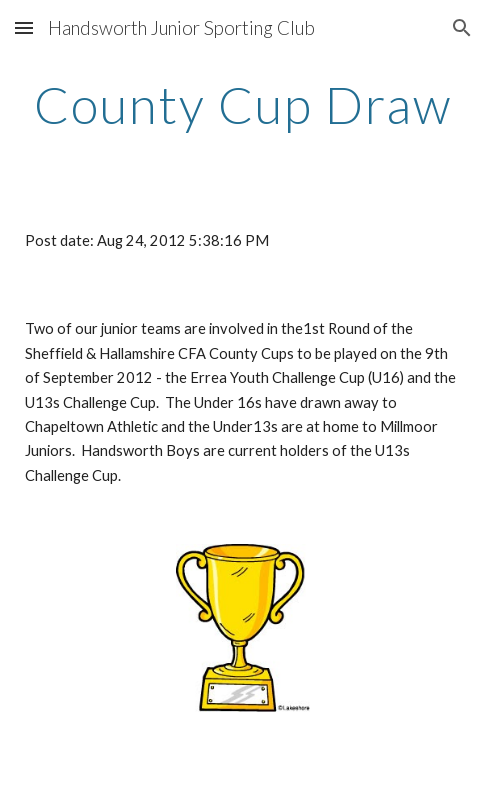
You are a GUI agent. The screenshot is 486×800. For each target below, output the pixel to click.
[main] (243, 105)
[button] (24, 27)
